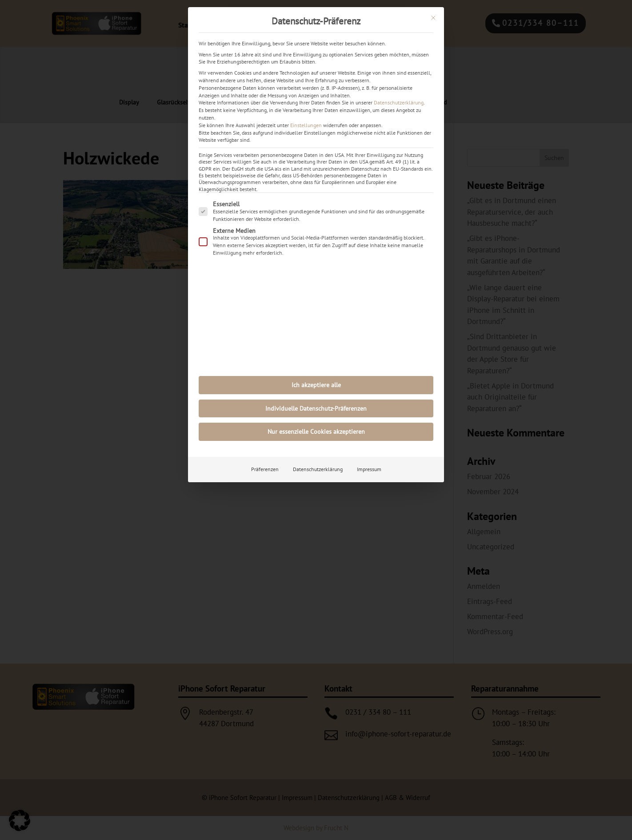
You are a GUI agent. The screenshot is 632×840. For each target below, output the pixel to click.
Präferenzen (265, 469)
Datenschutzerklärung (399, 102)
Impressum (369, 469)
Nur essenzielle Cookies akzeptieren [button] (316, 432)
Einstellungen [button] (306, 125)
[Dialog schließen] (433, 18)
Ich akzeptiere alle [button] (316, 385)
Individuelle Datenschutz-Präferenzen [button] (316, 408)
